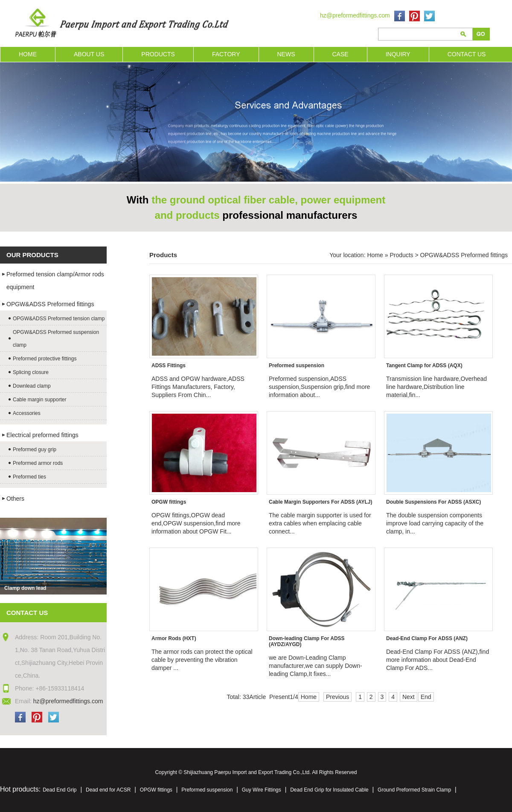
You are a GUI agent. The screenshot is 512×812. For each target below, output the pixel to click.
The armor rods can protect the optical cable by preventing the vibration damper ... (202, 660)
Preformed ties (29, 477)
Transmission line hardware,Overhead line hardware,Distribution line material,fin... (436, 387)
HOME (28, 54)
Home (375, 255)
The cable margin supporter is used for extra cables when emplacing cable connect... (320, 523)
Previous (337, 697)
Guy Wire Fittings (262, 790)
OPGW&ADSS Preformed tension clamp (59, 319)
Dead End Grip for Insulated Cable (329, 790)
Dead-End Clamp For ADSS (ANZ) (427, 638)
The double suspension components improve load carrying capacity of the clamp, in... (435, 523)
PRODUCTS (158, 54)
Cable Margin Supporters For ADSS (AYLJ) (320, 502)
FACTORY (226, 54)
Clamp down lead (25, 588)
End (426, 697)
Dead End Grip (60, 790)
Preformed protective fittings (45, 359)
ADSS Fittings (169, 365)
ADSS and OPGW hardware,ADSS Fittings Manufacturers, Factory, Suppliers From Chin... (198, 387)
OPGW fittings (169, 502)
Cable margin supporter (39, 400)
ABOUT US (89, 54)
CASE (340, 54)
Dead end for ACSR (108, 790)
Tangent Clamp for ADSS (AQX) (424, 365)
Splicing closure (31, 372)
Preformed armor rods (38, 463)
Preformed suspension (297, 365)
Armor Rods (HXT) (174, 638)
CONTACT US (467, 54)
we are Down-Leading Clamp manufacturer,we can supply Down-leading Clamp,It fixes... (316, 666)
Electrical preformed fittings (42, 435)
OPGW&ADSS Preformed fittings (50, 304)
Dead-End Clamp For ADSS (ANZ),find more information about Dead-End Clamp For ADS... (438, 660)
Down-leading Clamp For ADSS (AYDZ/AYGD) (307, 641)
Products (401, 255)
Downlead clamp (32, 386)
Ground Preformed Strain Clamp (414, 790)
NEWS (286, 54)
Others (15, 499)
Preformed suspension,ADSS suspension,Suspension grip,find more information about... (319, 387)
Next (409, 697)
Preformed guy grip (35, 449)
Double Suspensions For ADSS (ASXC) (433, 502)
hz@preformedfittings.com (355, 15)
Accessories (27, 413)
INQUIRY (398, 54)
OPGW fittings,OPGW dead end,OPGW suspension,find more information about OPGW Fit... (196, 523)
